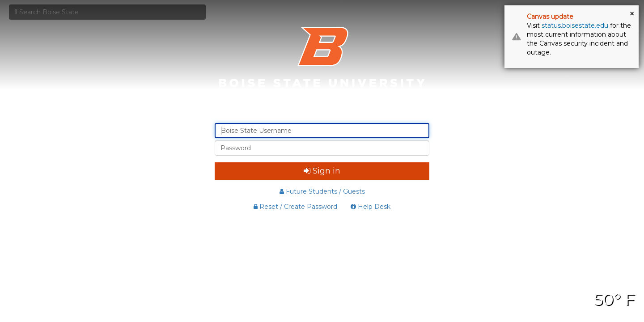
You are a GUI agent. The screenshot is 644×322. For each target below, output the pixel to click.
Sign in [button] (322, 171)
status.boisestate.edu (575, 25)
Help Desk (371, 207)
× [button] (632, 14)
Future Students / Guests (322, 191)
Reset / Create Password (295, 207)
